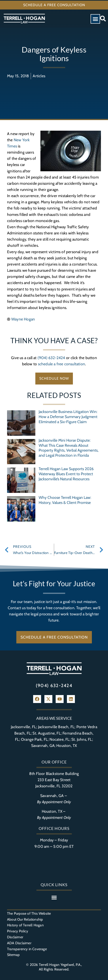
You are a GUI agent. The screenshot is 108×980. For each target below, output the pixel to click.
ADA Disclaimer (19, 943)
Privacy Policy (18, 931)
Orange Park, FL (34, 739)
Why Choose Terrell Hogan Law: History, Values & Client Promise (65, 500)
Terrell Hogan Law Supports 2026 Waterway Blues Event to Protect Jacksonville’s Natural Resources (66, 474)
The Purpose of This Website (29, 913)
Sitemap (13, 955)
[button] (95, 19)
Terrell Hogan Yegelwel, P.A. (60, 965)
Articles (39, 76)
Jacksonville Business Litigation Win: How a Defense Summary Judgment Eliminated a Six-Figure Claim (68, 417)
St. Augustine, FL (46, 733)
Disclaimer (15, 937)
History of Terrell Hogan (25, 925)
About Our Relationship (25, 919)
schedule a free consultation (62, 364)
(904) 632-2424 (51, 358)
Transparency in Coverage (27, 949)
